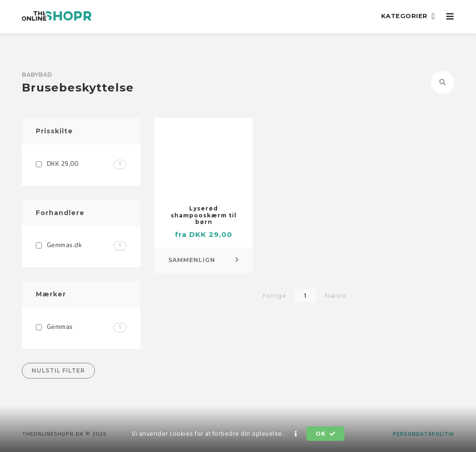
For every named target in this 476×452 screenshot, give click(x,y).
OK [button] (325, 434)
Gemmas (81, 326)
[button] (296, 434)
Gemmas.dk (81, 245)
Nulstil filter (58, 370)
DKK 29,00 (81, 163)
